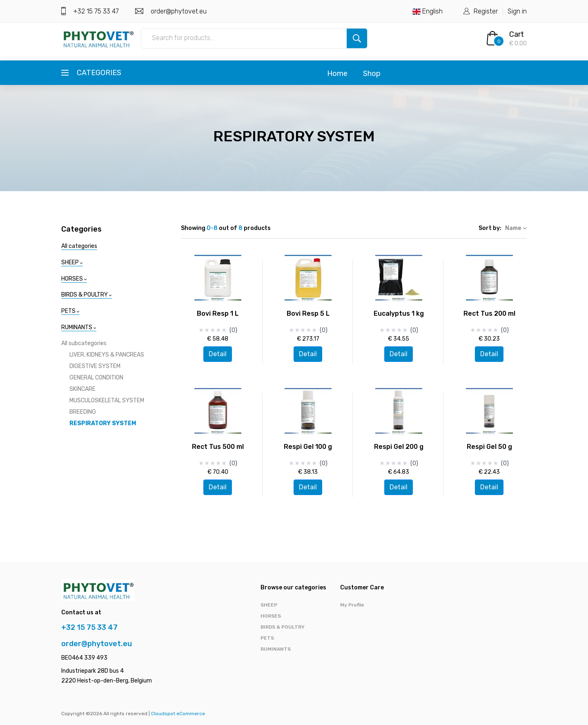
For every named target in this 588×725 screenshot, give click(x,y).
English (428, 11)
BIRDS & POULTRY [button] (87, 295)
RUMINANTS (276, 649)
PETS (267, 638)
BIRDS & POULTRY (283, 627)
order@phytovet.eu (178, 11)
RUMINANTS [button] (79, 327)
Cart (517, 34)
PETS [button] (70, 311)
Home (337, 74)
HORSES (271, 616)
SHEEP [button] (72, 262)
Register (486, 11)
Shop (372, 74)
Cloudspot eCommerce (178, 714)
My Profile (352, 605)
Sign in (517, 11)
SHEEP (269, 605)
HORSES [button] (74, 279)
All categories (79, 246)
